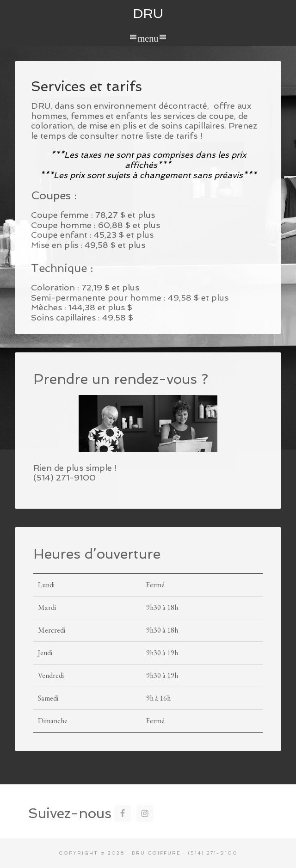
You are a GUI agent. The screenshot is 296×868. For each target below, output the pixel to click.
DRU (148, 14)
